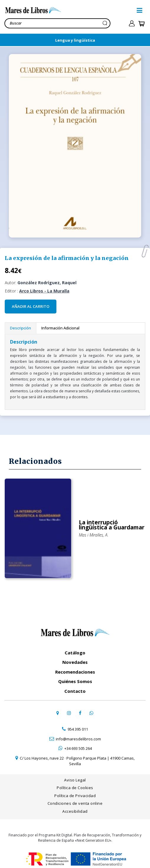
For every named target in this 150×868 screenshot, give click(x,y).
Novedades (75, 660)
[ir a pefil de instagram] (69, 711)
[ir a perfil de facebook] (80, 711)
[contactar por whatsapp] (91, 711)
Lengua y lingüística (75, 40)
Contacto (75, 689)
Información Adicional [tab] (60, 328)
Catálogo (75, 651)
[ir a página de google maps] (58, 711)
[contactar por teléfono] (75, 728)
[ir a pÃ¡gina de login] (132, 23)
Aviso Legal (75, 778)
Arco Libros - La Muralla (44, 291)
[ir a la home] (69, 10)
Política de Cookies (75, 786)
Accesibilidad (75, 810)
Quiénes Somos (75, 680)
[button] (140, 10)
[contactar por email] (75, 737)
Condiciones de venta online (75, 802)
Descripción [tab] (21, 328)
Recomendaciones (75, 670)
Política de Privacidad (75, 794)
